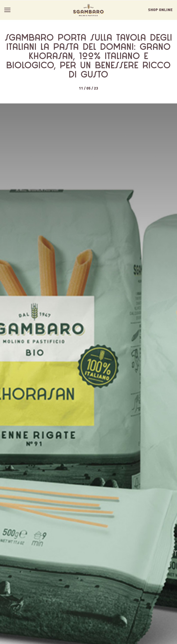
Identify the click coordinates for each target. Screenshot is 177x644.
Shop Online (160, 9)
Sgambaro (88, 10)
